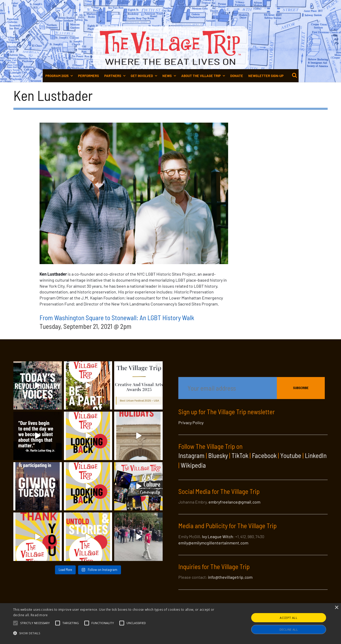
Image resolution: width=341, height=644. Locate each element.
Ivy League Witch (218, 536)
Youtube (291, 455)
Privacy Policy (191, 422)
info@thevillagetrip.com (230, 577)
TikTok (240, 455)
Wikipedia (193, 465)
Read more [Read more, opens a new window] (39, 615)
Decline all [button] (289, 629)
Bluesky (218, 455)
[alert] (170, 624)
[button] (35, 623)
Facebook (264, 455)
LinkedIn (316, 455)
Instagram (191, 455)
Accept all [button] (288, 618)
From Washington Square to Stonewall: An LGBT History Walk (117, 318)
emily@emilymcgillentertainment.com (213, 543)
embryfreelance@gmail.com (234, 502)
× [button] (336, 608)
